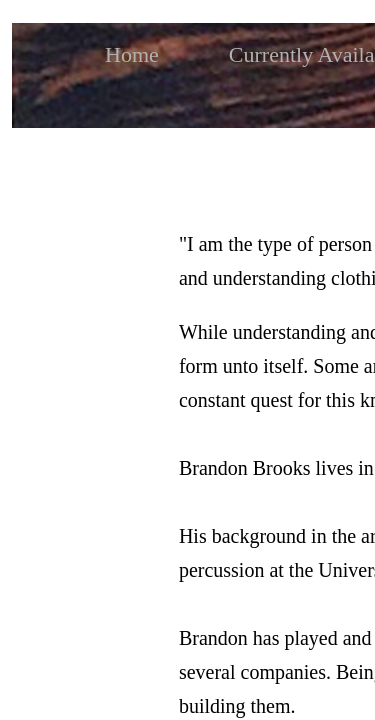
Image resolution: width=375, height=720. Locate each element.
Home (132, 54)
